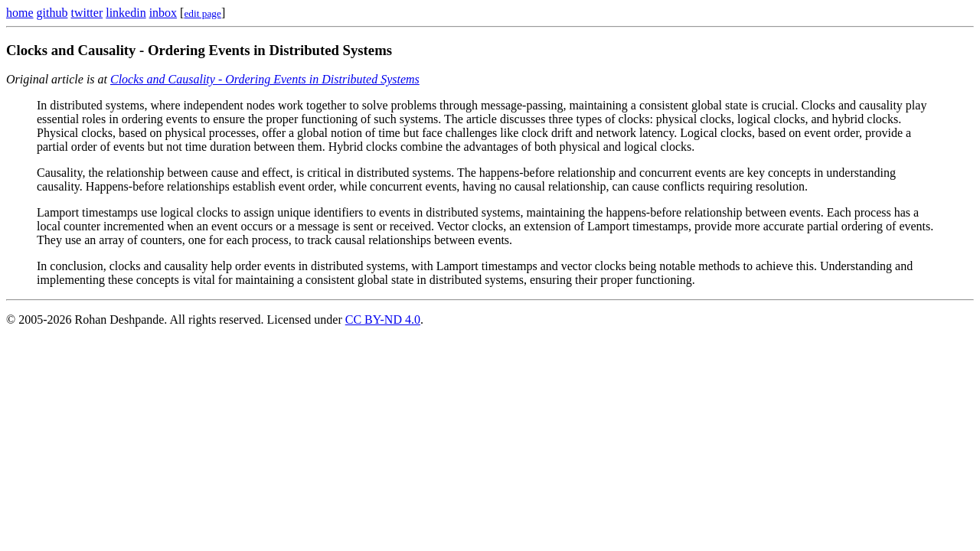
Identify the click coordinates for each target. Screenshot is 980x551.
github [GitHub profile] (52, 13)
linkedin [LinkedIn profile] (126, 13)
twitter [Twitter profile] (87, 13)
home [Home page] (20, 13)
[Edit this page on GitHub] (202, 13)
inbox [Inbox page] (163, 13)
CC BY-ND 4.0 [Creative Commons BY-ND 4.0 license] (383, 320)
